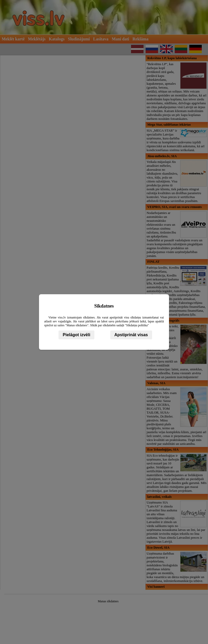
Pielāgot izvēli (76, 335)
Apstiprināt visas (131, 335)
